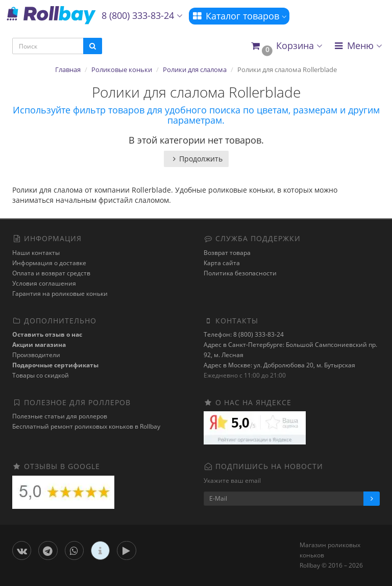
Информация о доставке (49, 263)
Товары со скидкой (41, 375)
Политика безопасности (240, 273)
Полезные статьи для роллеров (60, 416)
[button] (286, 46)
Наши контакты (36, 253)
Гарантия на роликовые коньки (60, 294)
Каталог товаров (239, 16)
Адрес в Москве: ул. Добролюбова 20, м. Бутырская (279, 365)
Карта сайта (222, 263)
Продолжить (196, 159)
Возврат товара (227, 253)
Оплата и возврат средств (51, 273)
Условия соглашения (44, 283)
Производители (36, 355)
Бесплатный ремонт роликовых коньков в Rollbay (86, 426)
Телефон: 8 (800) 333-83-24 (244, 334)
